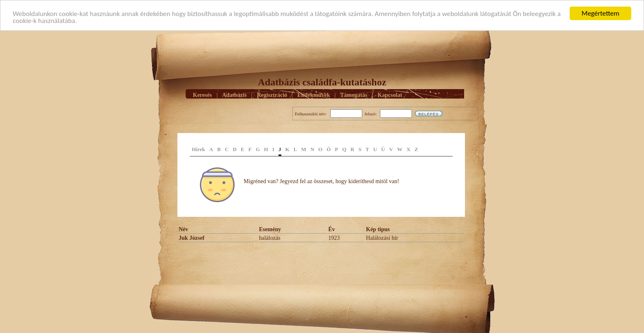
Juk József (192, 238)
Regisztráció (272, 95)
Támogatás (354, 95)
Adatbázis (235, 95)
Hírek (198, 149)
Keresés (202, 95)
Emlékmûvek (314, 95)
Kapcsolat (390, 95)
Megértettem (600, 13)
